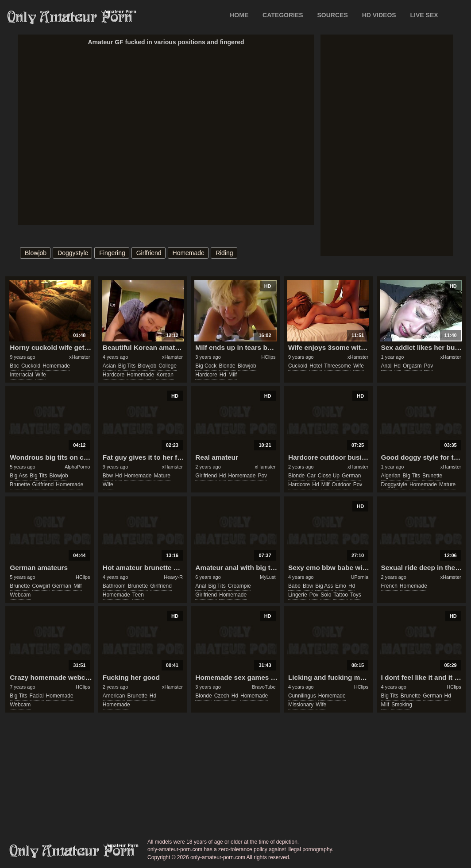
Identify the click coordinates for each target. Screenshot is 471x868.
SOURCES (333, 15)
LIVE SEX (424, 15)
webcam (20, 595)
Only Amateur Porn (70, 17)
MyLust (268, 577)
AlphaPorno (77, 467)
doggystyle (73, 253)
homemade (189, 253)
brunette (20, 484)
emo (341, 586)
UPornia (359, 577)
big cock (206, 366)
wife (41, 375)
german (351, 476)
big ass (19, 476)
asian (109, 366)
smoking (402, 705)
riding (224, 253)
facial (37, 696)
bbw (108, 476)
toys (356, 595)
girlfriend (149, 253)
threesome (338, 366)
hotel (316, 366)
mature (162, 476)
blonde (227, 366)
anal (386, 366)
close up (329, 476)
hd (223, 375)
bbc (14, 366)
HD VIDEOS (379, 15)
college (168, 366)
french (389, 586)
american (114, 696)
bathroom (114, 586)
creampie (239, 586)
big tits (127, 366)
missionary (301, 705)
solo (326, 595)
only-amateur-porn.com (72, 851)
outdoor (341, 484)
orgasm (412, 366)
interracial (21, 375)
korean (165, 375)
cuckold (31, 366)
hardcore (114, 375)
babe (294, 586)
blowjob (36, 253)
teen (138, 595)
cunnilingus (302, 696)
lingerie (298, 595)
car (311, 476)
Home (239, 15)
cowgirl (41, 586)
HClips (268, 357)
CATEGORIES (283, 15)
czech (222, 696)
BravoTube (264, 687)
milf (233, 375)
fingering (112, 253)
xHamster (79, 357)
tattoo (341, 595)
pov (429, 366)
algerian (391, 476)
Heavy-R (173, 577)
